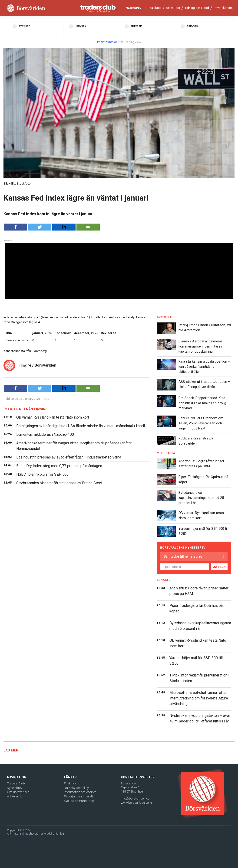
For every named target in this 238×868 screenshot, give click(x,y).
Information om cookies (80, 792)
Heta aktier (154, 8)
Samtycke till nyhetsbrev (183, 556)
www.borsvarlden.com (136, 803)
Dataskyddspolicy (76, 788)
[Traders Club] (99, 8)
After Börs (173, 8)
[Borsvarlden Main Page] (26, 8)
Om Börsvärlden (18, 792)
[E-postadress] (185, 567)
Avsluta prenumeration (80, 801)
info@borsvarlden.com (137, 798)
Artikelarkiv (15, 796)
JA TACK (219, 567)
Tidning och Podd (197, 8)
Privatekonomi (223, 8)
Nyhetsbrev (134, 8)
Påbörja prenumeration (80, 796)
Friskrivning (72, 783)
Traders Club (16, 783)
